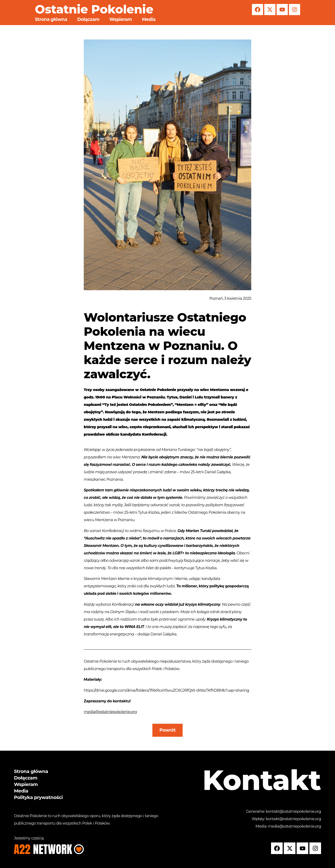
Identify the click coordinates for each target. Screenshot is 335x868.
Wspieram (121, 19)
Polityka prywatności (38, 797)
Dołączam (88, 19)
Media (149, 19)
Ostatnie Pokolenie (94, 9)
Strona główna (51, 19)
